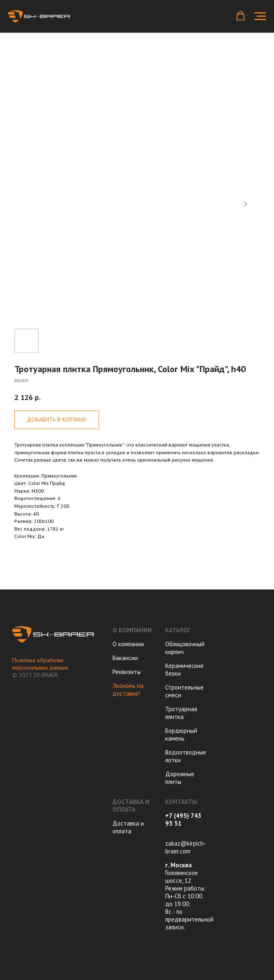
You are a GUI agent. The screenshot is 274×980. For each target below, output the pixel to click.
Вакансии (125, 658)
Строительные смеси (184, 691)
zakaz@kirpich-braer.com (186, 847)
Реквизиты (127, 672)
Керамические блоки (184, 670)
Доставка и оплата (128, 827)
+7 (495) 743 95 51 (183, 819)
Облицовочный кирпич (185, 648)
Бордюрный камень (181, 734)
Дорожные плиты (180, 778)
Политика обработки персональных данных (40, 664)
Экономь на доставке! (128, 690)
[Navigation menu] (260, 16)
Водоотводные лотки (186, 756)
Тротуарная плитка (181, 713)
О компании (128, 644)
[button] (240, 16)
